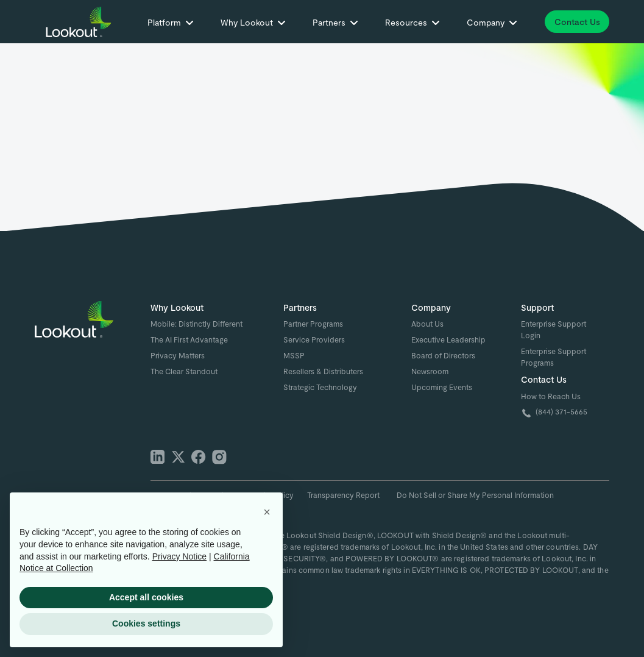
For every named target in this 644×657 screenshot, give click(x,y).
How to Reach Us (551, 396)
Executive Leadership (448, 339)
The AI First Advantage (189, 339)
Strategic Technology (320, 387)
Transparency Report (343, 495)
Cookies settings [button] (146, 623)
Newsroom (430, 371)
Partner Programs (313, 324)
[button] (171, 25)
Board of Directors (443, 355)
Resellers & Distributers (323, 371)
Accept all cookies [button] (146, 597)
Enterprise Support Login (554, 329)
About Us (427, 324)
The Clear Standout (184, 371)
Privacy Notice (179, 556)
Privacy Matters (178, 355)
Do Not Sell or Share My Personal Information (475, 495)
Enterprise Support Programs (554, 357)
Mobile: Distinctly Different (196, 324)
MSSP (294, 355)
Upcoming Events (442, 387)
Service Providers (314, 339)
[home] (80, 22)
